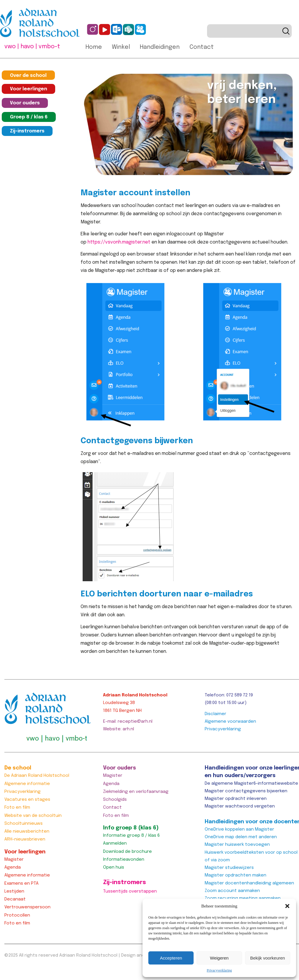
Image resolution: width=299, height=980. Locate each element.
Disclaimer (215, 714)
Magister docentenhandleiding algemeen (249, 883)
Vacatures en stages (27, 800)
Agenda (13, 867)
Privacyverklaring (219, 970)
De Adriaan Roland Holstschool (37, 776)
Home (94, 47)
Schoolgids (115, 800)
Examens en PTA (21, 884)
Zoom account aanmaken (232, 891)
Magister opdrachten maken (235, 875)
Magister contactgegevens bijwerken (246, 791)
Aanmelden (115, 843)
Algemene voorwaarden (230, 722)
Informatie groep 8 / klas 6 (131, 836)
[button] (287, 906)
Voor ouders (25, 103)
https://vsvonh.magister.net (119, 242)
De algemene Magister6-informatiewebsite (251, 784)
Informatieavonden (124, 860)
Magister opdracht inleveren (236, 799)
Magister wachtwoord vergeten (240, 806)
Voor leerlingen (28, 89)
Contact (202, 47)
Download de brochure (127, 852)
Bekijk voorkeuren (268, 958)
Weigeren (219, 958)
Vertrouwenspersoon (27, 907)
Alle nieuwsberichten (27, 831)
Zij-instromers (27, 131)
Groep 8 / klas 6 (29, 117)
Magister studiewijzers (229, 868)
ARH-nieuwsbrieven (25, 839)
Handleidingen (160, 47)
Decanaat (15, 899)
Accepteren (171, 958)
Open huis (114, 867)
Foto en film (17, 808)
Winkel (121, 47)
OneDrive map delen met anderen (241, 837)
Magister (14, 860)
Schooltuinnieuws (24, 824)
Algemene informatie (27, 784)
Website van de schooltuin (33, 816)
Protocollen (17, 915)
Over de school (28, 76)
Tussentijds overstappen (130, 891)
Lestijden (14, 891)
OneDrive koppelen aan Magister (239, 829)
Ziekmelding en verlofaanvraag (136, 792)
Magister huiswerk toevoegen (237, 845)
